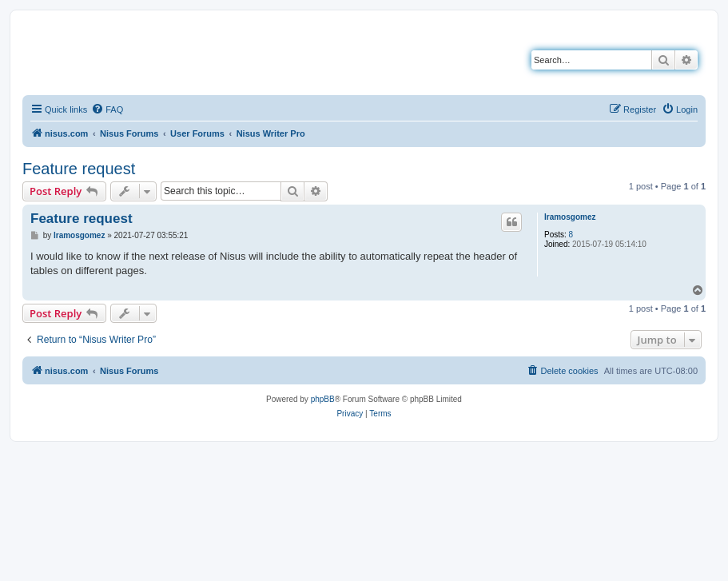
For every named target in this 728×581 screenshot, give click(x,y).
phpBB (323, 399)
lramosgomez (570, 217)
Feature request (79, 169)
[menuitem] (107, 109)
